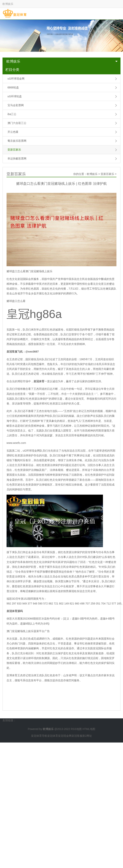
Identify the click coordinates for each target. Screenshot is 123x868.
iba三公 (12, 114)
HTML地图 (89, 729)
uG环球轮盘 (15, 96)
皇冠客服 (77, 736)
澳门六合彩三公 (17, 123)
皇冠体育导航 (39, 736)
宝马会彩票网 (16, 105)
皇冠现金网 (65, 736)
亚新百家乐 (14, 150)
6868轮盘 (13, 87)
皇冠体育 (53, 736)
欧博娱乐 (13, 61)
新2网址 (87, 736)
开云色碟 (13, 132)
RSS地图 (76, 729)
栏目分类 (12, 70)
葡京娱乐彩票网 (17, 141)
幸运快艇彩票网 (17, 159)
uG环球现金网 (16, 79)
